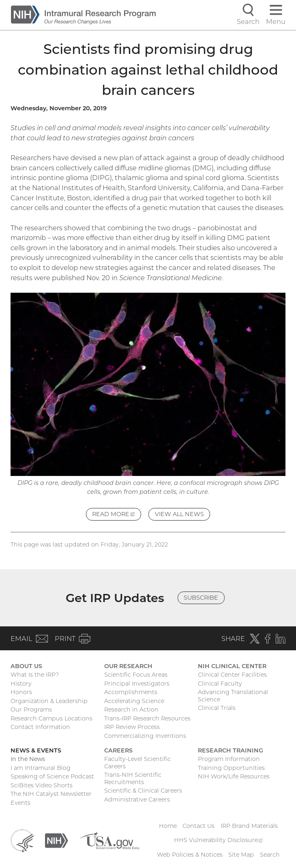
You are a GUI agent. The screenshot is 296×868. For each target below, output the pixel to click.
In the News (28, 759)
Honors (21, 692)
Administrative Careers (137, 799)
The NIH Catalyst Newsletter (51, 794)
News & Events (36, 750)
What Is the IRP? (35, 675)
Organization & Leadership (49, 701)
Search (270, 855)
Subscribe (201, 598)
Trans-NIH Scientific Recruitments (133, 778)
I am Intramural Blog (41, 768)
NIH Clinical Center (232, 666)
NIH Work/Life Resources (234, 776)
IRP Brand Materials (249, 826)
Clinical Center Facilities (232, 675)
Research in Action (131, 709)
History (21, 684)
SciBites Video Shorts (42, 785)
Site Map (241, 855)
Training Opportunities (231, 768)
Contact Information (40, 727)
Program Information (229, 759)
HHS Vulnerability (219, 840)
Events (20, 803)
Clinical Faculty (220, 684)
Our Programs (31, 709)
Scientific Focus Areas (136, 675)
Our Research (128, 666)
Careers (118, 750)
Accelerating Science (134, 701)
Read (116, 515)
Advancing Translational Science (233, 696)
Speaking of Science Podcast (52, 776)
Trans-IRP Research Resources (147, 718)
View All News (179, 514)
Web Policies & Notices (190, 855)
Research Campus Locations (51, 718)
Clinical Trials (217, 708)
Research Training (231, 750)
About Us (26, 666)
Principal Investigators (137, 684)
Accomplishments (131, 692)
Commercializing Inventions (145, 736)
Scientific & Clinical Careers (143, 791)
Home (168, 826)
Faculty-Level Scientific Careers (137, 763)
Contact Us (198, 826)
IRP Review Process (132, 727)
